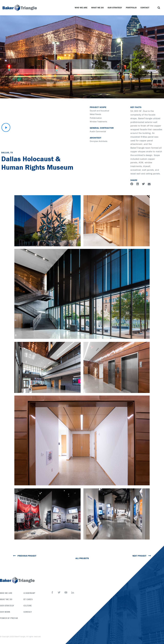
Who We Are (82, 8)
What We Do (98, 8)
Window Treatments (98, 121)
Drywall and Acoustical (99, 111)
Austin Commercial (98, 131)
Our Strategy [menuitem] (7, 606)
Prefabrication (96, 118)
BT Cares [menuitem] (28, 599)
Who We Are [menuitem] (6, 593)
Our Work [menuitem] (5, 612)
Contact (145, 8)
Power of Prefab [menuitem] (9, 618)
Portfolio (132, 8)
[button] (159, 8)
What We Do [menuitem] (6, 599)
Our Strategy (116, 8)
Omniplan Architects (99, 141)
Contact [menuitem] (28, 612)
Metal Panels (95, 114)
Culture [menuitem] (28, 606)
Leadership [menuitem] (29, 593)
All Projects (82, 558)
